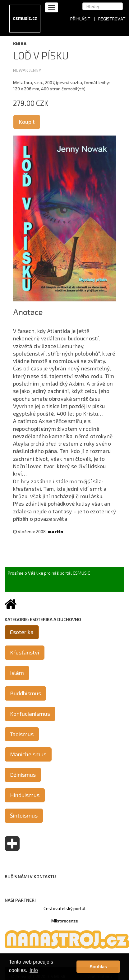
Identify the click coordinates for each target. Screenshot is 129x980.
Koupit (27, 122)
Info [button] (34, 970)
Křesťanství (25, 652)
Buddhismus (25, 693)
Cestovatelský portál (64, 908)
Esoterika (22, 632)
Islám (17, 673)
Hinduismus (25, 795)
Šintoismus (24, 815)
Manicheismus (28, 754)
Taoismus (22, 734)
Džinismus (23, 775)
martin (55, 531)
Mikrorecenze (65, 921)
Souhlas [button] (98, 967)
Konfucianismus (30, 714)
